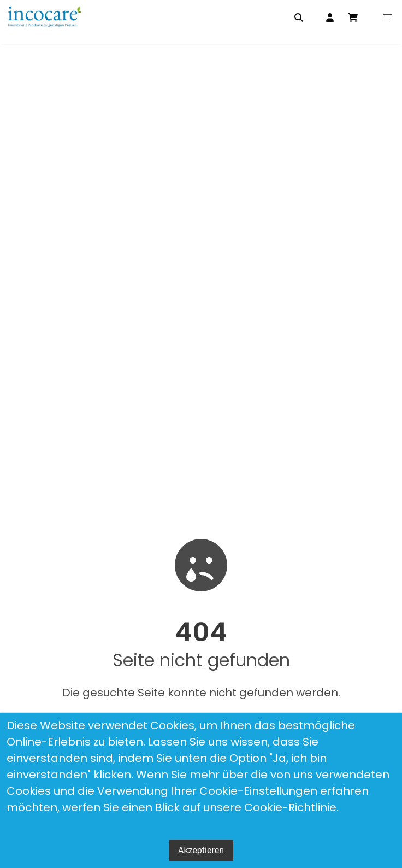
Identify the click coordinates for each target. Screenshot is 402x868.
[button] (388, 17)
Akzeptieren (201, 850)
